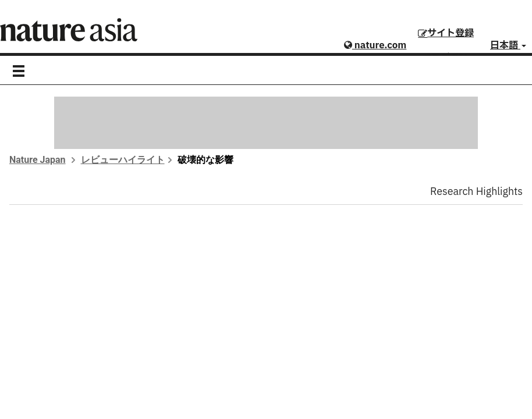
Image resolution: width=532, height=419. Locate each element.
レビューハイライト (123, 160)
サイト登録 (446, 33)
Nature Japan (38, 160)
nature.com (375, 45)
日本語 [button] (508, 45)
